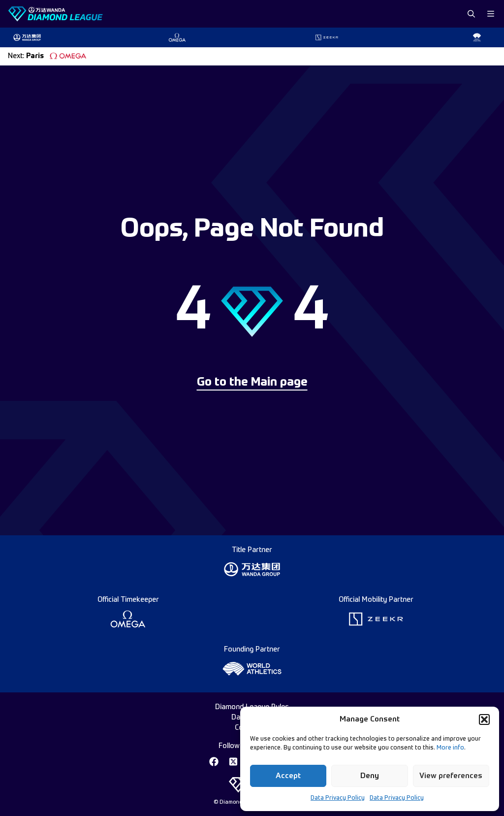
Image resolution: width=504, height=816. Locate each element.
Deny (370, 776)
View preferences (451, 776)
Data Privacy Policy (338, 798)
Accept (288, 776)
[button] (484, 719)
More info (450, 748)
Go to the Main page (252, 383)
